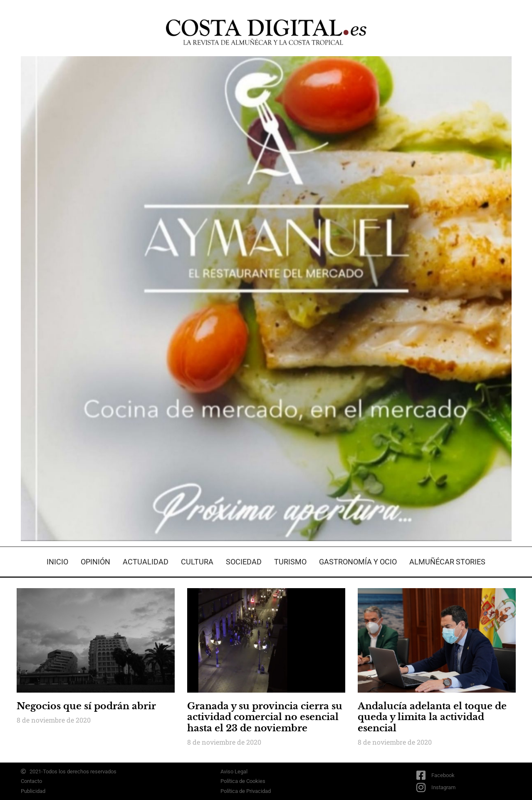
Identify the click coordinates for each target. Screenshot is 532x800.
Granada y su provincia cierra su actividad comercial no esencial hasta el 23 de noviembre (265, 717)
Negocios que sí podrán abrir (86, 706)
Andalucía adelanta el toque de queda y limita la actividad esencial (432, 717)
